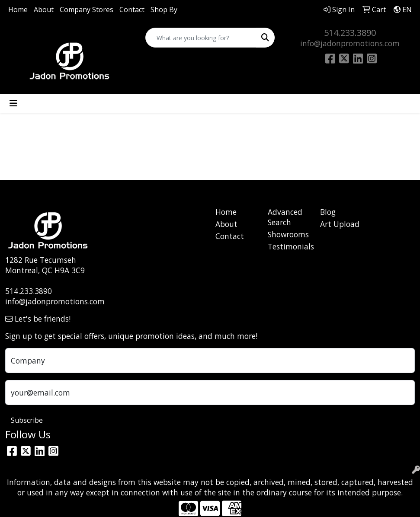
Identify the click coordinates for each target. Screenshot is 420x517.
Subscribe (27, 420)
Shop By (164, 10)
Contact (132, 10)
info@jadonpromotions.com (350, 43)
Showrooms (288, 234)
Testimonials (289, 246)
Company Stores (87, 10)
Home (18, 10)
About (44, 10)
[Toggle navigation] (13, 103)
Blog (328, 212)
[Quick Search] (201, 38)
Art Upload (340, 224)
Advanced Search (285, 217)
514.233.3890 (350, 33)
